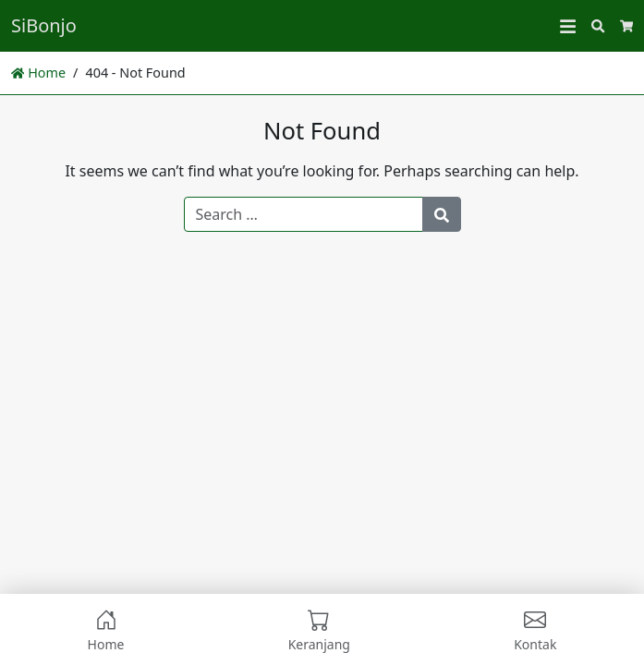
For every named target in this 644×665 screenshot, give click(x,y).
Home (38, 73)
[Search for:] (304, 214)
